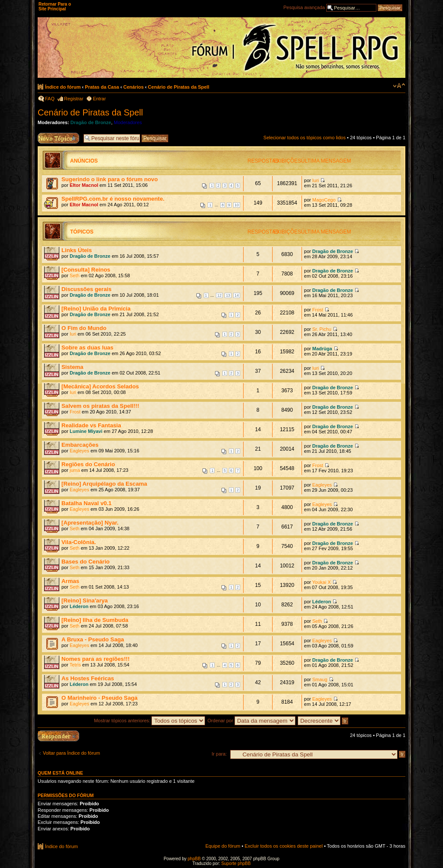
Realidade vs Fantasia (91, 425)
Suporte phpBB (236, 863)
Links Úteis (77, 250)
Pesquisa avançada (304, 7)
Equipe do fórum (223, 846)
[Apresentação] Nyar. (90, 523)
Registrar (74, 99)
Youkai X (322, 582)
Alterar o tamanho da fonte (399, 86)
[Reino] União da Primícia (96, 309)
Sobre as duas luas (87, 348)
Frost (318, 310)
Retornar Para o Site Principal (55, 6)
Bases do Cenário (85, 562)
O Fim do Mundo (84, 328)
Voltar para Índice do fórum (71, 753)
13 (228, 295)
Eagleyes (79, 451)
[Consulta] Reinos (86, 270)
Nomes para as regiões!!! (96, 659)
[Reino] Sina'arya (85, 601)
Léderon (79, 606)
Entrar (100, 99)
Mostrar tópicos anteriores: (149, 721)
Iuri (316, 180)
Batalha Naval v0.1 (87, 503)
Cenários (133, 87)
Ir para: (219, 754)
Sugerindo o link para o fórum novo (110, 179)
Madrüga (322, 349)
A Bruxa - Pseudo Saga (93, 639)
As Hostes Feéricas (88, 678)
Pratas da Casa (102, 87)
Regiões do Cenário (88, 464)
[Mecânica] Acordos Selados (100, 386)
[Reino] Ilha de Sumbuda (95, 620)
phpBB (194, 859)
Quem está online (60, 773)
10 (237, 205)
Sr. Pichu (322, 329)
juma (75, 470)
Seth (75, 275)
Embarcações (80, 445)
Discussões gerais (87, 289)
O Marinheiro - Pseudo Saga (100, 698)
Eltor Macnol (84, 185)
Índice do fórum (63, 87)
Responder (49, 733)
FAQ (50, 99)
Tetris (75, 665)
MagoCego (324, 200)
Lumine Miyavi (86, 431)
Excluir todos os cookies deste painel (283, 846)
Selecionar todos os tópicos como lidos (305, 138)
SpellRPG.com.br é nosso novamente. (113, 199)
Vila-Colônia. (79, 542)
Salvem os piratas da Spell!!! (100, 406)
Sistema (72, 367)
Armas (70, 581)
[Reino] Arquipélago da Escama (104, 484)
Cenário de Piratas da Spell (179, 87)
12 (219, 295)
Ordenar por (252, 721)
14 (237, 295)
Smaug (320, 679)
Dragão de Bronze (91, 122)
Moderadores (128, 122)
